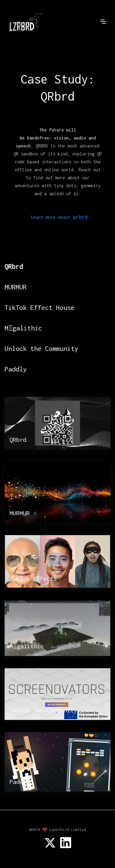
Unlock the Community (41, 348)
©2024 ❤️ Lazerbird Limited (57, 830)
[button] (103, 22)
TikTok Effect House (40, 307)
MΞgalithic (23, 328)
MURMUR (16, 287)
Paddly (16, 369)
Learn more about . (60, 217)
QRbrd (14, 266)
